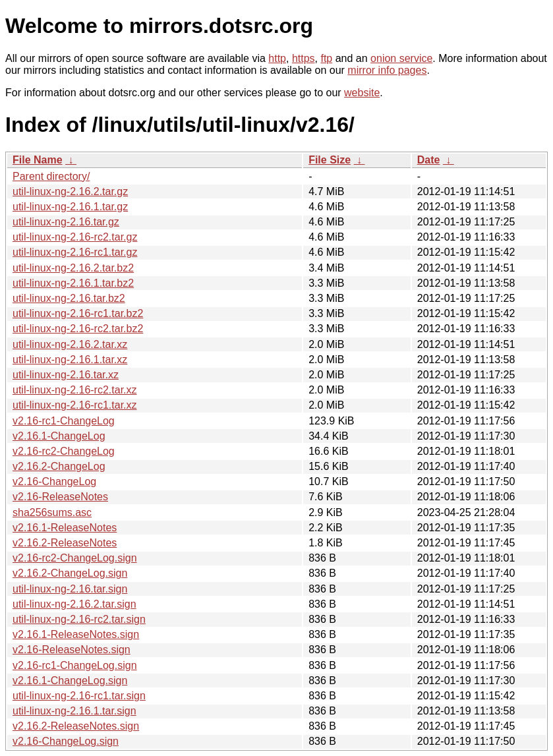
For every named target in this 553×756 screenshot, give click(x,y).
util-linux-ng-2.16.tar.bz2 (69, 298)
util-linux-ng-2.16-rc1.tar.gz (75, 252)
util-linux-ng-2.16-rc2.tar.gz (75, 237)
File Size (330, 160)
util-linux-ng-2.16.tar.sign (70, 589)
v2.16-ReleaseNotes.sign (72, 650)
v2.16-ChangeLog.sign (66, 741)
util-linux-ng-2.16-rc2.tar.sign (79, 619)
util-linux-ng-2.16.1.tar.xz (70, 360)
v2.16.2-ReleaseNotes (65, 543)
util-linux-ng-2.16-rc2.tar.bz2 (78, 329)
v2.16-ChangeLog (54, 481)
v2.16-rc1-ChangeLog (64, 421)
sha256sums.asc (52, 512)
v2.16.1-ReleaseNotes (65, 528)
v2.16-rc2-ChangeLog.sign (75, 558)
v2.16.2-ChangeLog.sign (70, 573)
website (362, 93)
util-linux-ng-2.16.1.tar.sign (74, 711)
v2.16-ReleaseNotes (60, 497)
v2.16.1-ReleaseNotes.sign (76, 634)
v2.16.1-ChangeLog (59, 436)
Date (429, 160)
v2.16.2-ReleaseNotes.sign (76, 726)
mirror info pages (387, 70)
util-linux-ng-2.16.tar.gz (66, 222)
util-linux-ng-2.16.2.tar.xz (70, 344)
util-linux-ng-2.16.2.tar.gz (70, 191)
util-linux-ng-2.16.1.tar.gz (70, 207)
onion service (401, 58)
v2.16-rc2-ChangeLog (64, 451)
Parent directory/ (51, 176)
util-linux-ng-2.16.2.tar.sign (74, 604)
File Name (38, 160)
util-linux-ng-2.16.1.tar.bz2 (73, 283)
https (304, 58)
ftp (326, 58)
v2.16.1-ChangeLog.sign (70, 681)
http (277, 58)
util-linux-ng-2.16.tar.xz (66, 375)
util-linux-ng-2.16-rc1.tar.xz (75, 405)
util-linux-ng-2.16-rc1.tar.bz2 (78, 313)
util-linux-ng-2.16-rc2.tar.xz (75, 390)
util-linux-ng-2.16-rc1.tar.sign (79, 696)
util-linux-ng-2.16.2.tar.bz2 (73, 268)
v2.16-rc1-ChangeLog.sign (75, 665)
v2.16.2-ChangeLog (59, 466)
